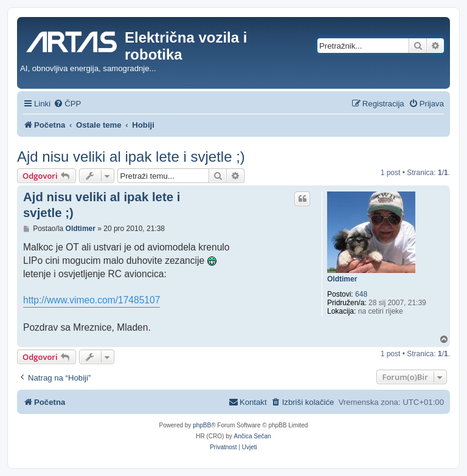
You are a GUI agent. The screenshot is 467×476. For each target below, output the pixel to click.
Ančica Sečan (253, 436)
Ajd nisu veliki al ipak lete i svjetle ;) (131, 157)
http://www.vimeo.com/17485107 (92, 300)
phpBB (202, 425)
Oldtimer (342, 279)
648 (361, 294)
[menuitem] (67, 104)
